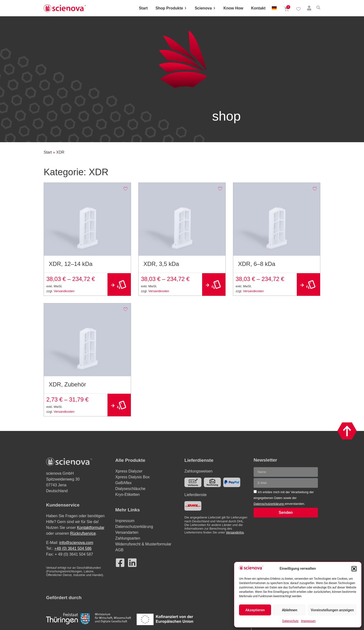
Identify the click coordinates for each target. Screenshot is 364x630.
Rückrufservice (83, 533)
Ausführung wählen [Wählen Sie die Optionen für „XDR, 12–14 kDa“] (119, 284)
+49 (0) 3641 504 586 (73, 548)
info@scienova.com (76, 543)
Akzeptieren (255, 610)
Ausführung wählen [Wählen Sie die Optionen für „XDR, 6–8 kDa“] (308, 284)
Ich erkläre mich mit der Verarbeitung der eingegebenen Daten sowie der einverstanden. (284, 498)
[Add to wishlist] (125, 188)
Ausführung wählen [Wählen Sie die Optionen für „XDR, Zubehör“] (119, 405)
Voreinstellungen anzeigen (332, 610)
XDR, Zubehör (67, 384)
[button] (354, 569)
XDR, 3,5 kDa (161, 264)
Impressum (308, 621)
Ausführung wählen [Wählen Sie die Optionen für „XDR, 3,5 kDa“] (214, 284)
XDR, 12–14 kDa (71, 264)
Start (48, 152)
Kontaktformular (91, 528)
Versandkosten (64, 291)
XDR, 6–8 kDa (257, 264)
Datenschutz (290, 621)
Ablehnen (290, 610)
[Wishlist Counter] (298, 9)
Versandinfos (235, 532)
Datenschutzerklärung (269, 504)
